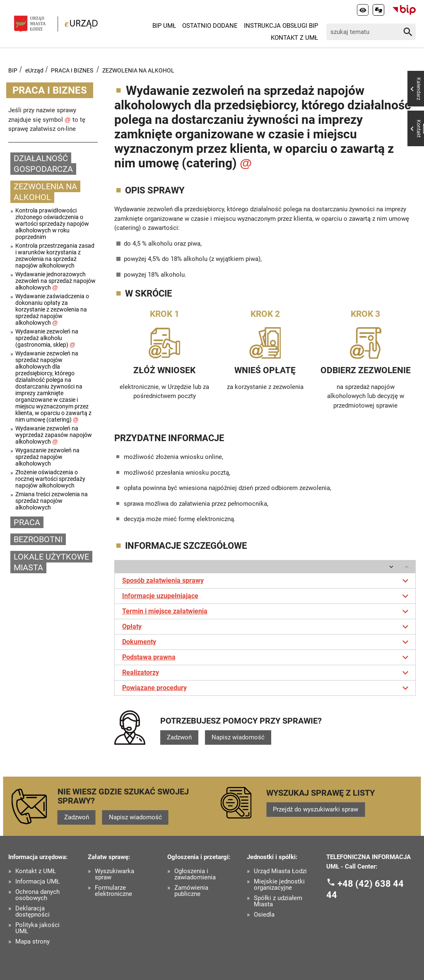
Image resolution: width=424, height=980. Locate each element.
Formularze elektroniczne (113, 891)
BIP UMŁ (164, 26)
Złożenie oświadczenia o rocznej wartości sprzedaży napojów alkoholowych (50, 479)
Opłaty (267, 627)
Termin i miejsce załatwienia (267, 611)
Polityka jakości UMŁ (37, 928)
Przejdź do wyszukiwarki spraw (316, 809)
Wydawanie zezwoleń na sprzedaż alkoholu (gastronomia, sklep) (47, 338)
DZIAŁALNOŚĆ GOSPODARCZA (43, 164)
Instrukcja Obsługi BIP (281, 26)
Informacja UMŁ (37, 882)
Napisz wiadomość (238, 737)
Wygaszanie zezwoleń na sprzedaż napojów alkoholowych (47, 457)
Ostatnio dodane (210, 26)
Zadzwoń (179, 737)
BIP (13, 70)
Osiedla (264, 915)
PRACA (27, 522)
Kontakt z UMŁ (294, 38)
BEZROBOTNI (38, 539)
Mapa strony (33, 942)
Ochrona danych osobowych (37, 895)
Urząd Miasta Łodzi (280, 871)
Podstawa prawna (267, 657)
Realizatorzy (267, 673)
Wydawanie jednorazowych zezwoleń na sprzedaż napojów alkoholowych (55, 281)
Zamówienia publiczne (191, 891)
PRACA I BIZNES (72, 70)
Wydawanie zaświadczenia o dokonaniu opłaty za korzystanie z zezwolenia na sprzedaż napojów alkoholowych (52, 309)
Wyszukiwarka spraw (114, 874)
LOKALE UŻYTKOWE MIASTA (51, 562)
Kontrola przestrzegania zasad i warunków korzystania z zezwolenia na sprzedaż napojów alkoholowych (55, 256)
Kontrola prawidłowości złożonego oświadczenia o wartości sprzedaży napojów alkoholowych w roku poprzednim (52, 224)
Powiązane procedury (267, 688)
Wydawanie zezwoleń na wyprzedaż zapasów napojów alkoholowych (54, 435)
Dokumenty (267, 642)
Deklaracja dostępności (33, 912)
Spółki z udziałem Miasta (278, 901)
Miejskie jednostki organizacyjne (279, 885)
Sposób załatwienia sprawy (267, 581)
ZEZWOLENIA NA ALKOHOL (138, 70)
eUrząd (34, 70)
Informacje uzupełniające (267, 596)
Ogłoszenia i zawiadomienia (195, 874)
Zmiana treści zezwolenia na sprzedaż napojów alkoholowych (52, 501)
